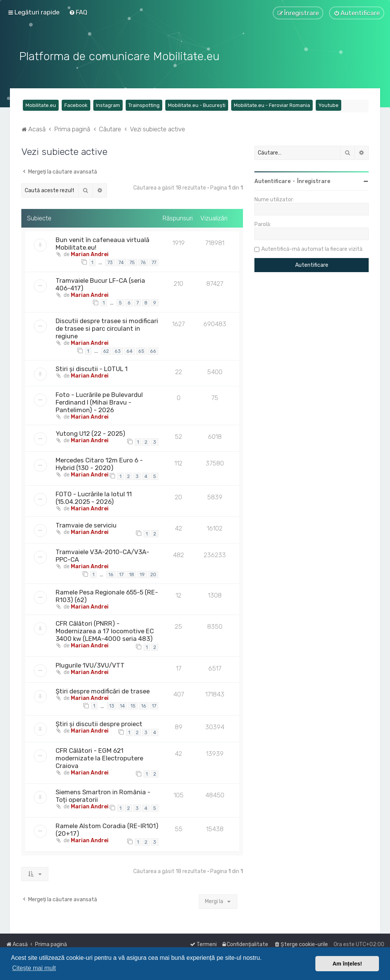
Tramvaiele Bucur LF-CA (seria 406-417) (100, 283)
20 (153, 573)
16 (111, 573)
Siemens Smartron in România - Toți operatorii (103, 794)
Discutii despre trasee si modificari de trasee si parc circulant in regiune (107, 327)
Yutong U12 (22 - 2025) (90, 432)
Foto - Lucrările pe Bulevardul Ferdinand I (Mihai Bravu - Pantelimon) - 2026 (99, 401)
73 (110, 261)
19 (142, 573)
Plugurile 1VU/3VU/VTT (90, 664)
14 (122, 705)
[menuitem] (78, 12)
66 (153, 350)
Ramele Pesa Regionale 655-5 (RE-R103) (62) (107, 594)
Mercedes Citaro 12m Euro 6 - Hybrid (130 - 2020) (99, 462)
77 (154, 261)
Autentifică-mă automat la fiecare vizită (312, 248)
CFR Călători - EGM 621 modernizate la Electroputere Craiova (99, 757)
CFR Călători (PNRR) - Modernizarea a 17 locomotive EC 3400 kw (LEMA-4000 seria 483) (105, 629)
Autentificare (273, 180)
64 (129, 350)
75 (132, 261)
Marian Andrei (90, 253)
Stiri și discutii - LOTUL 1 (92, 368)
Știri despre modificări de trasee (103, 690)
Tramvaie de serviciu (86, 524)
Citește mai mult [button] (34, 968)
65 (141, 350)
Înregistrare (314, 180)
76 (143, 261)
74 (121, 261)
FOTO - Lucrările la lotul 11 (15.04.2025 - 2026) (94, 496)
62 (106, 350)
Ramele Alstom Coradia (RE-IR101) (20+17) (107, 828)
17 (121, 573)
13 (112, 705)
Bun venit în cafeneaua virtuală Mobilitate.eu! (102, 242)
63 (118, 350)
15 (133, 705)
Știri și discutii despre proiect (99, 722)
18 (132, 573)
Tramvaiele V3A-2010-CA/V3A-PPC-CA (102, 554)
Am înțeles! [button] (347, 964)
